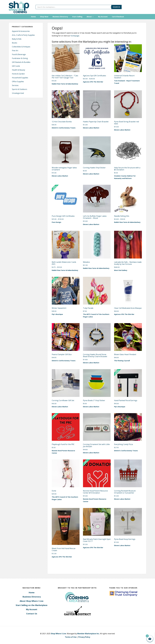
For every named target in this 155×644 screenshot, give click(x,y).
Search (116, 7)
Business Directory (32, 596)
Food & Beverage (19, 54)
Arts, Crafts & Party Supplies (23, 35)
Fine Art (15, 50)
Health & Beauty (19, 70)
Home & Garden (18, 74)
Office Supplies (18, 81)
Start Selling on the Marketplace (32, 605)
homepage (75, 35)
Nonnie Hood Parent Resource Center (63, 452)
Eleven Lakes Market (91, 128)
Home (32, 592)
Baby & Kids (17, 39)
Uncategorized (18, 93)
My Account (32, 609)
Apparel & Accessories (21, 31)
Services (15, 85)
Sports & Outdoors (20, 89)
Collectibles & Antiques (21, 46)
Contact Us (32, 613)
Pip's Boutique (57, 314)
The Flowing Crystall (122, 360)
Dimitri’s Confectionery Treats (64, 128)
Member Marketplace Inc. (88, 633)
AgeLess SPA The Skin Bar (93, 82)
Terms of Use (71, 637)
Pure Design (56, 222)
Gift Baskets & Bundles (21, 62)
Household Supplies (20, 77)
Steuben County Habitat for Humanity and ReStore (125, 177)
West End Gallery (121, 270)
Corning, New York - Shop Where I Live (18, 7)
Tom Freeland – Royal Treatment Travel (127, 82)
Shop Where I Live (59, 633)
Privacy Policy (84, 637)
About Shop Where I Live (32, 601)
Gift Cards (16, 66)
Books (15, 43)
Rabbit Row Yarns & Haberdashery (65, 84)
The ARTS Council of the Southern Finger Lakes (96, 315)
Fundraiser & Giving (20, 58)
